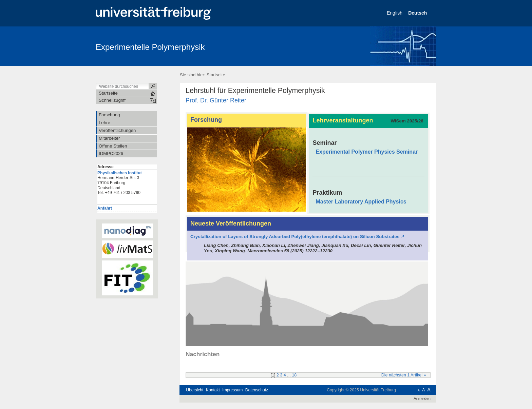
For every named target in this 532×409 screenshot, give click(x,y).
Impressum (232, 390)
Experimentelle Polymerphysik (150, 47)
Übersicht (195, 390)
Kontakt (213, 390)
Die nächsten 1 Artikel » (404, 375)
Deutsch (418, 13)
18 (294, 375)
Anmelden (422, 398)
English (395, 13)
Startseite (216, 75)
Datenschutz (257, 390)
